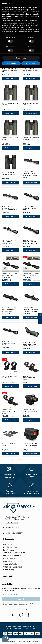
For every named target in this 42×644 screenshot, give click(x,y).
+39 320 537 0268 (13, 528)
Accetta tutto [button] (31, 63)
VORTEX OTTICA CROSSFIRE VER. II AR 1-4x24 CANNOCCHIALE (31, 309)
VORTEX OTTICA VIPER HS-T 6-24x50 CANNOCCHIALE (9, 242)
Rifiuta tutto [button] (11, 63)
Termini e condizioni (33, 641)
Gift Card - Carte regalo (13, 567)
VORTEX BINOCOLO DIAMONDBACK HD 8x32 (31, 69)
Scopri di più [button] (21, 58)
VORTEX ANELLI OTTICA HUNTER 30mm (10, 377)
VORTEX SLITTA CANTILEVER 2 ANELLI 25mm (30, 378)
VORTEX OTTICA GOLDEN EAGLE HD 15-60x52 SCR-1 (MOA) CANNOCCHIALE (31, 276)
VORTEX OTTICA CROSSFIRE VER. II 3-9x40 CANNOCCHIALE (30, 173)
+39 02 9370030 (12, 523)
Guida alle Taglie (10, 564)
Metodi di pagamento (12, 556)
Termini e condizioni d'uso (14, 553)
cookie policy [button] (6, 19)
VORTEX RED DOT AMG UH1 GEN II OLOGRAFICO (31, 445)
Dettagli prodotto (11, 78)
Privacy (23, 641)
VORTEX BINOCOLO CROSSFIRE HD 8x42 (9, 174)
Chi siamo (7, 544)
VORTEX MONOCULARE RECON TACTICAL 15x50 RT (10, 70)
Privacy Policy (9, 558)
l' (23, 603)
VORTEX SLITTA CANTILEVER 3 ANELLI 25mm (9, 412)
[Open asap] (6, 638)
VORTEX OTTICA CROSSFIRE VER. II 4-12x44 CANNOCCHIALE (9, 208)
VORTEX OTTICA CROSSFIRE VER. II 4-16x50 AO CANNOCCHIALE (31, 242)
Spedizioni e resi (10, 547)
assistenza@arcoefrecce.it (17, 533)
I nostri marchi (9, 550)
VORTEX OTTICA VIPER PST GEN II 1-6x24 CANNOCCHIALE (9, 309)
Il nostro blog (9, 570)
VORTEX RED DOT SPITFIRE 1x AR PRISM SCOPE (30, 412)
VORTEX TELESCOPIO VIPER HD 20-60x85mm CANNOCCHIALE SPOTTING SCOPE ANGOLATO (31, 346)
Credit (33, 629)
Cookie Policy (9, 561)
